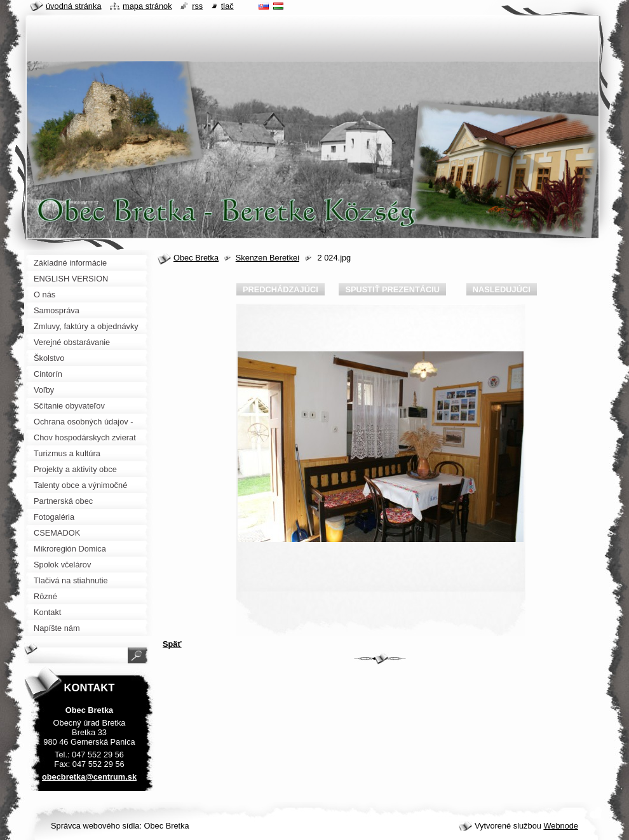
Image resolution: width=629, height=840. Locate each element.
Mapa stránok (147, 6)
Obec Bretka (196, 258)
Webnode (561, 826)
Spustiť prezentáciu (392, 289)
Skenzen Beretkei (267, 258)
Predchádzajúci (281, 289)
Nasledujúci (502, 289)
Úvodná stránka (74, 6)
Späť (172, 644)
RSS (197, 6)
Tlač (227, 6)
